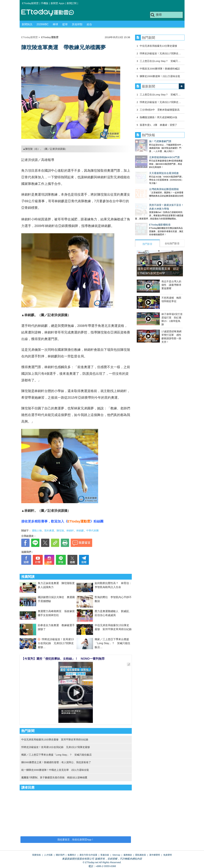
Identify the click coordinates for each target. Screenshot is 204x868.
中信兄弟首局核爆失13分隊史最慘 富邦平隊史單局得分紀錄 (55, 739)
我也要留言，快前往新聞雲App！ (76, 840)
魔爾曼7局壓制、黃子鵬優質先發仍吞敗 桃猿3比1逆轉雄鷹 (54, 777)
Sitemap (116, 855)
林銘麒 (80, 530)
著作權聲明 (155, 855)
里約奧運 (49, 530)
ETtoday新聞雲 (30, 3)
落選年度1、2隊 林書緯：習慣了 (158, 125)
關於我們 (60, 855)
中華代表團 (92, 530)
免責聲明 (168, 855)
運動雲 (50, 13)
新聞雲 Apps (57, 3)
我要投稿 (36, 855)
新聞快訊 (27, 24)
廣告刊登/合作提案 (88, 855)
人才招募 (48, 855)
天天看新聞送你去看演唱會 (150, 166)
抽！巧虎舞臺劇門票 (146, 141)
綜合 (89, 24)
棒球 (55, 24)
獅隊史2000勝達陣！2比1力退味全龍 (160, 76)
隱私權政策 (141, 855)
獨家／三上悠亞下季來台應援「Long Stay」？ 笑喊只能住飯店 (112, 643)
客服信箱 (105, 855)
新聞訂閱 (72, 3)
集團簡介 (72, 855)
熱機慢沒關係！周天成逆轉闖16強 (158, 117)
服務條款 (128, 855)
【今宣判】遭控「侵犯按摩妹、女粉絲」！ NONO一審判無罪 (63, 659)
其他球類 (77, 24)
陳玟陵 (60, 530)
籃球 (65, 24)
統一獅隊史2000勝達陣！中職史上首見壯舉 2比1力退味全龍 (55, 770)
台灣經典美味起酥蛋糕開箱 (150, 179)
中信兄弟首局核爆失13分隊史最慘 (158, 46)
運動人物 (37, 530)
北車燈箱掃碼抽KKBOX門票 (150, 154)
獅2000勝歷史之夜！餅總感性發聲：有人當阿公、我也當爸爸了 (56, 762)
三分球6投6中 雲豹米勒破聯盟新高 (160, 110)
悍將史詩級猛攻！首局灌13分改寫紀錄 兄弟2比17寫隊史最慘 (56, 643)
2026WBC (43, 24)
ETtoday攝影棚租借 (146, 211)
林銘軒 (70, 530)
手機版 (45, 3)
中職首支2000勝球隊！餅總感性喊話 (160, 69)
